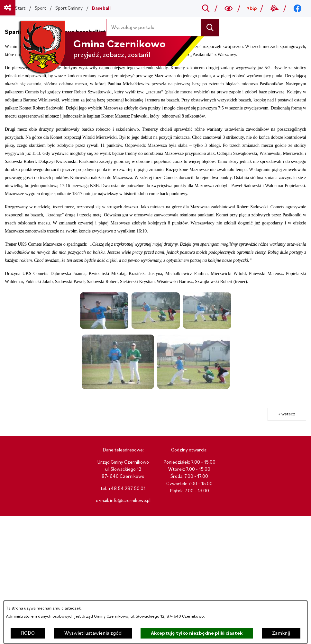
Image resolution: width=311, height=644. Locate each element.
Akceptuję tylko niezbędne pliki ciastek (197, 633)
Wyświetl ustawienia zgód (93, 633)
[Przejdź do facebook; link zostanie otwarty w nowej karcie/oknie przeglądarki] (298, 9)
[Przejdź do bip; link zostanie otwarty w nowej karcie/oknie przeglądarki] (252, 9)
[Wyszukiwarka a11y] (229, 9)
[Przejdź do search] (206, 9)
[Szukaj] (210, 28)
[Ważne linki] (8, 8)
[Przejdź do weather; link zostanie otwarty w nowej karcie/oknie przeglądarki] (274, 9)
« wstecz (287, 414)
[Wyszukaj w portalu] (154, 28)
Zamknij (281, 633)
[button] (104, 327)
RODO (28, 633)
